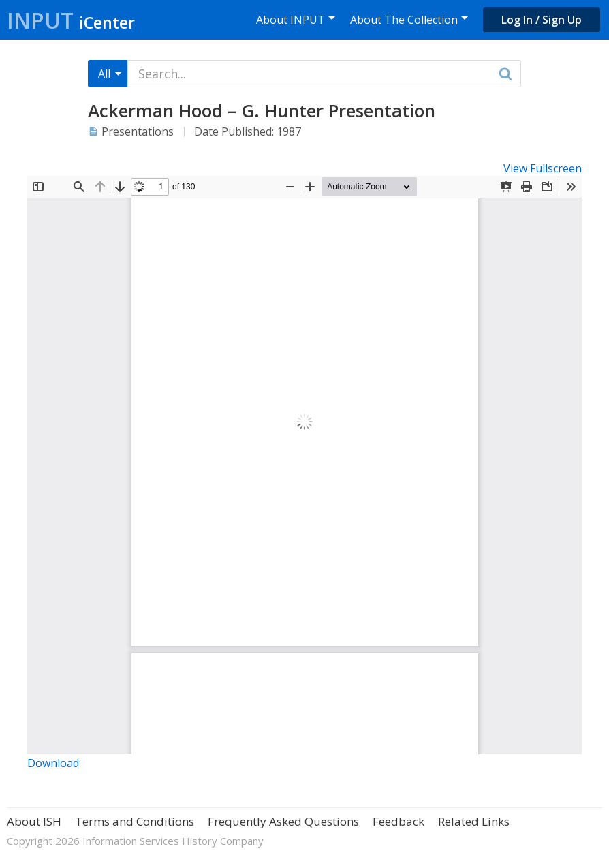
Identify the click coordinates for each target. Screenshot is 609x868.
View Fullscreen (543, 168)
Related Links (474, 821)
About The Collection (404, 20)
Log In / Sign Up (542, 20)
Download (53, 763)
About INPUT (291, 20)
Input (71, 20)
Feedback (399, 821)
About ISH (34, 821)
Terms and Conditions (135, 821)
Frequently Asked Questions (283, 821)
